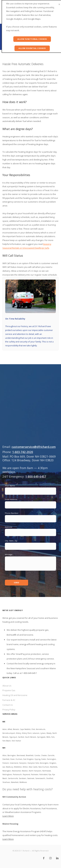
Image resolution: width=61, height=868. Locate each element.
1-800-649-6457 (36, 476)
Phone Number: (12, 513)
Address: (9, 527)
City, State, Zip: (11, 541)
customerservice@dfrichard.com (34, 447)
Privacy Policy (9, 710)
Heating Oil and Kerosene (15, 695)
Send (16, 583)
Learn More (8, 816)
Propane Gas (9, 690)
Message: (9, 554)
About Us (7, 686)
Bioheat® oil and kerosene (20, 635)
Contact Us (8, 705)
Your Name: (10, 486)
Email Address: (11, 499)
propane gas (42, 630)
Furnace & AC (9, 700)
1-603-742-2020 (23, 452)
